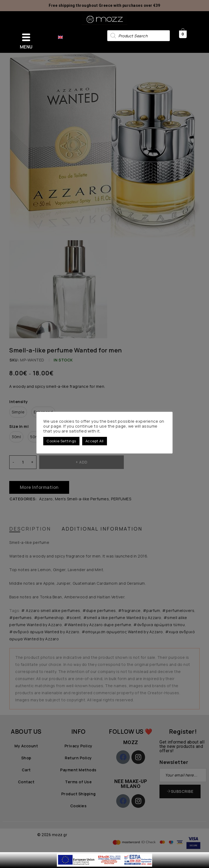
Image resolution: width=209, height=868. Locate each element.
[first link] (104, 855)
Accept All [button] (95, 441)
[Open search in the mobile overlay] (139, 36)
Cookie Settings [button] (61, 441)
